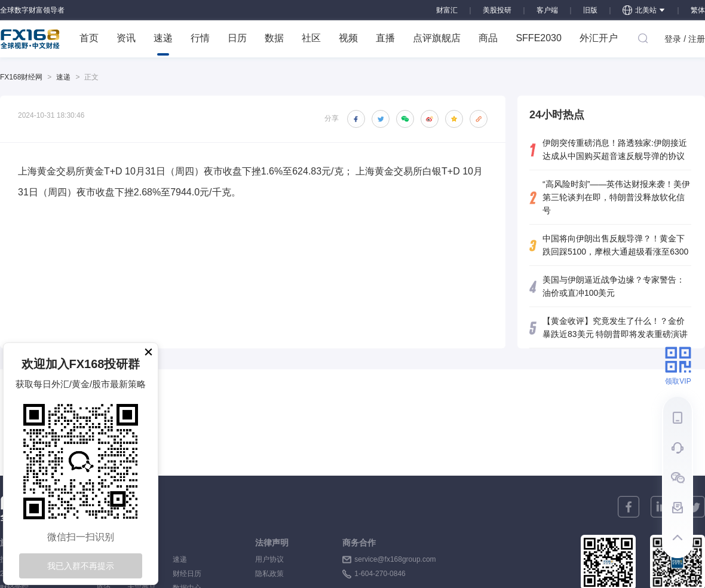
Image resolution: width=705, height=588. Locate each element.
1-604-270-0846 (380, 574)
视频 (348, 38)
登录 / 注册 (685, 39)
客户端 (547, 10)
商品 (488, 38)
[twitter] (694, 507)
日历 (237, 38)
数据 (274, 38)
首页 (89, 38)
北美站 (644, 10)
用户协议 (269, 559)
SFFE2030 (538, 38)
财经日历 (187, 574)
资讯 (126, 38)
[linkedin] (661, 507)
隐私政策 (269, 574)
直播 (385, 38)
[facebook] (629, 507)
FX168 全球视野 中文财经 (30, 39)
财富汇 (447, 10)
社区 (311, 38)
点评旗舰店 (437, 38)
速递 (163, 44)
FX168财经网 (21, 77)
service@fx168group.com (395, 559)
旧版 (590, 10)
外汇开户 (599, 38)
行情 (200, 38)
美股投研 (497, 10)
